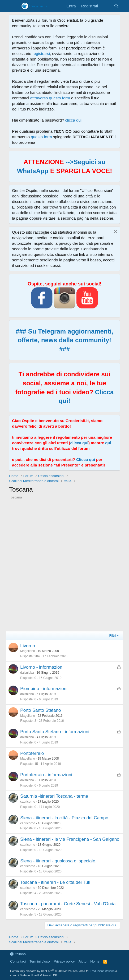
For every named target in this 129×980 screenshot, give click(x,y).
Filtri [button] (113, 635)
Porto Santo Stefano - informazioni (55, 732)
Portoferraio (32, 753)
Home (95, 961)
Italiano (18, 954)
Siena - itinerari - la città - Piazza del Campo (64, 818)
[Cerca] (116, 6)
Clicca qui (86, 459)
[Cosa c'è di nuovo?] (106, 6)
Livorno (28, 646)
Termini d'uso (40, 961)
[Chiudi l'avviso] (115, 232)
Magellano (27, 651)
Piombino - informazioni (44, 689)
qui (108, 443)
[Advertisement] (64, 567)
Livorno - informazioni (42, 667)
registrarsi (41, 54)
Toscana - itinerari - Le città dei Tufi (55, 882)
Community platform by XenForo (50, 971)
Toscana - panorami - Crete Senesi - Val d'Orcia (68, 904)
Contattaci (18, 961)
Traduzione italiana (102, 971)
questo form (41, 137)
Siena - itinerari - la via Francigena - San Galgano (70, 839)
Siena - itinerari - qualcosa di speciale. (58, 861)
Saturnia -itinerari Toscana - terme (54, 796)
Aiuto (83, 961)
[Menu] (14, 6)
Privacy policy (64, 961)
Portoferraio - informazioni (46, 775)
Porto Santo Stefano (40, 710)
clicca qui (73, 120)
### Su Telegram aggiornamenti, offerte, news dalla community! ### (64, 340)
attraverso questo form (50, 98)
